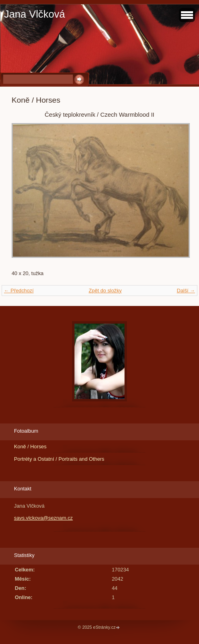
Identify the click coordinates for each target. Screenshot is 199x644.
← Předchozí (19, 291)
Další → (186, 291)
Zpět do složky (105, 291)
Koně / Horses (30, 447)
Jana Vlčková (34, 14)
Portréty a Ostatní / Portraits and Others (59, 459)
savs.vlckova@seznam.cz (43, 518)
